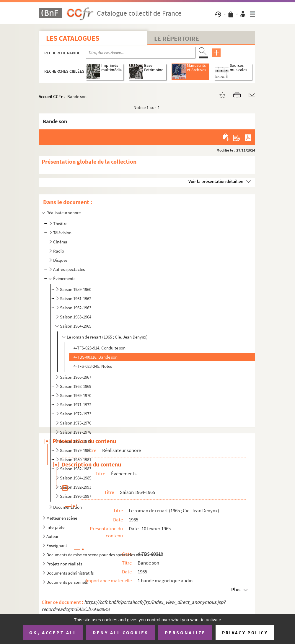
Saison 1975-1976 (76, 423)
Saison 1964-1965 (76, 326)
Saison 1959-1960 (76, 289)
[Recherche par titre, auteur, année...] (141, 53)
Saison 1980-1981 (76, 460)
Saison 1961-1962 (76, 299)
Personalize (185, 632)
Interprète (55, 527)
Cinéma (60, 242)
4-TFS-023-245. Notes (93, 366)
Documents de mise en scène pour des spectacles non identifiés (104, 555)
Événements (64, 278)
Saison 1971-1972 (76, 405)
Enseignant (57, 545)
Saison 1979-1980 (76, 450)
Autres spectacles (69, 269)
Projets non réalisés (64, 564)
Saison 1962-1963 (76, 308)
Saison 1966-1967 (76, 377)
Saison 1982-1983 (76, 469)
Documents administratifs (70, 573)
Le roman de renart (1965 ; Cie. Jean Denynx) (107, 337)
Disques (60, 260)
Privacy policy (245, 633)
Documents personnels (67, 582)
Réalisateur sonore (63, 213)
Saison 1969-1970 (76, 395)
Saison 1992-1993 (76, 487)
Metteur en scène (62, 518)
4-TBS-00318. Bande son (96, 357)
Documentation (67, 507)
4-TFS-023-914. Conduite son (100, 348)
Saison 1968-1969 (76, 386)
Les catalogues (73, 38)
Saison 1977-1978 (76, 432)
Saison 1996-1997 (76, 496)
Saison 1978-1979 (76, 441)
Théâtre (60, 223)
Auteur (52, 536)
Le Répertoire (177, 38)
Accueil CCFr (51, 96)
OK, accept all (53, 632)
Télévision (62, 233)
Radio (59, 251)
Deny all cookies (120, 632)
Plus (236, 589)
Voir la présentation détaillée (216, 181)
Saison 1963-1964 (76, 317)
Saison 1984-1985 (76, 478)
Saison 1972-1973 (76, 414)
